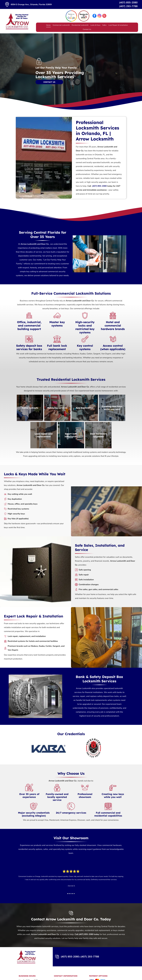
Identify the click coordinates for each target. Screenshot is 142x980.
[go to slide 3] (71, 894)
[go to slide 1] (68, 894)
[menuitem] (48, 25)
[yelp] (104, 16)
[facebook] (94, 16)
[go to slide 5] (74, 894)
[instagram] (99, 16)
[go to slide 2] (69, 894)
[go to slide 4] (73, 894)
